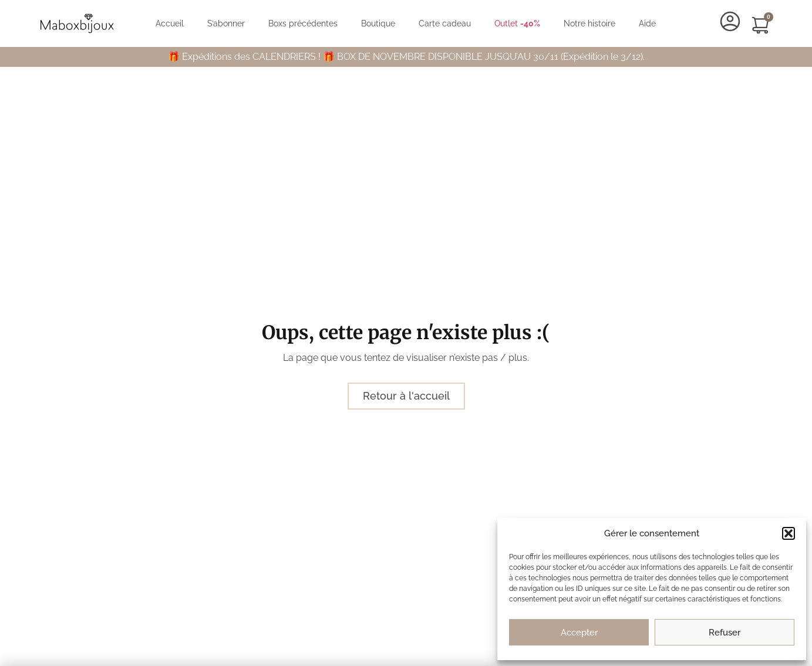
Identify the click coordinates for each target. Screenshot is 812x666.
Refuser (725, 633)
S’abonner (226, 23)
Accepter (579, 633)
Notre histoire (589, 23)
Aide (647, 23)
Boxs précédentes (303, 23)
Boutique (378, 23)
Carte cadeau (445, 23)
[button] (789, 533)
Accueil (170, 23)
